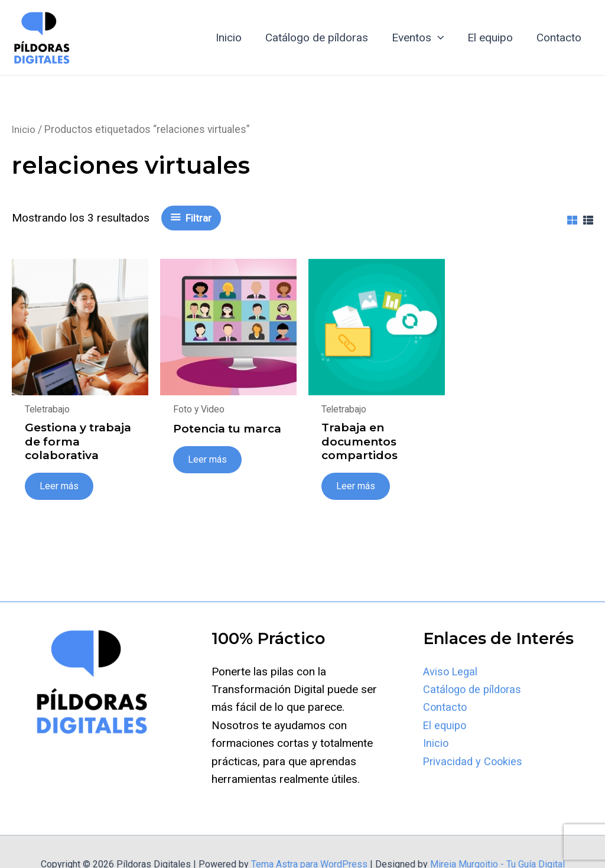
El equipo (492, 38)
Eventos (421, 38)
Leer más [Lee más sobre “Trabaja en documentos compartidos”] (356, 487)
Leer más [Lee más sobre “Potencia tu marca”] (208, 461)
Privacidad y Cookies (474, 763)
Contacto (560, 38)
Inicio (234, 38)
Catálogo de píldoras (321, 38)
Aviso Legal (452, 673)
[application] (440, 38)
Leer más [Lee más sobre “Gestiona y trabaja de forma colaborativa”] (60, 487)
